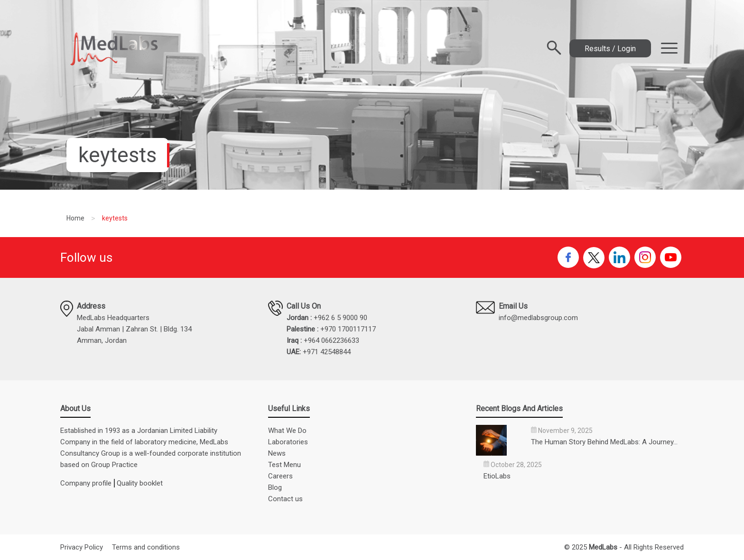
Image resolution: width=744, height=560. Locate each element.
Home (75, 218)
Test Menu (284, 465)
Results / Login (610, 49)
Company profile (86, 483)
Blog (275, 487)
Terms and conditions (146, 547)
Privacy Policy (82, 547)
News (277, 453)
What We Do (287, 431)
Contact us (285, 499)
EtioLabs (497, 476)
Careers (280, 476)
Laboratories (288, 442)
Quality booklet (140, 483)
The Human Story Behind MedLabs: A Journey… (604, 442)
